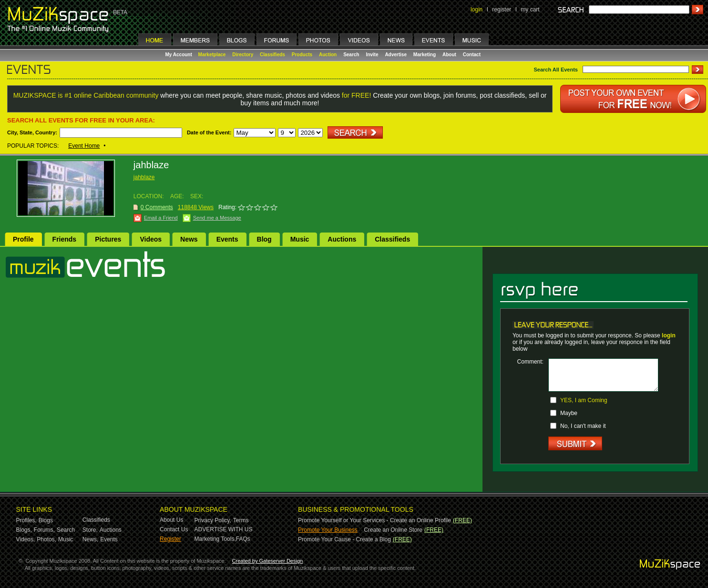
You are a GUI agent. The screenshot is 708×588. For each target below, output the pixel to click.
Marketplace (212, 55)
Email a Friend (161, 218)
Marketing (425, 55)
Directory (243, 55)
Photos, (46, 539)
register (502, 10)
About (449, 55)
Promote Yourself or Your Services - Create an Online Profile (375, 520)
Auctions (342, 239)
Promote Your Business (328, 530)
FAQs (243, 539)
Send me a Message (217, 218)
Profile (23, 239)
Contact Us (174, 529)
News (189, 239)
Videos (151, 239)
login (477, 10)
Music (300, 239)
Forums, (44, 530)
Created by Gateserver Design (268, 561)
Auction (328, 55)
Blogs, (24, 530)
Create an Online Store (393, 530)
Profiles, (26, 520)
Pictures (108, 239)
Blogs (46, 520)
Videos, (26, 539)
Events (227, 239)
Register (170, 539)
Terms (241, 520)
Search (351, 55)
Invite (372, 55)
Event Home (84, 146)
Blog (264, 239)
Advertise (396, 55)
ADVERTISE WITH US (224, 529)
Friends (65, 239)
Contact (472, 55)
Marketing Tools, (215, 539)
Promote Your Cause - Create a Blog (344, 539)
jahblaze (144, 177)
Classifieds (272, 55)
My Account (180, 55)
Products (302, 55)
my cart (530, 10)
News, (90, 539)
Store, (90, 530)
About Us (171, 520)
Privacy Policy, (213, 520)
